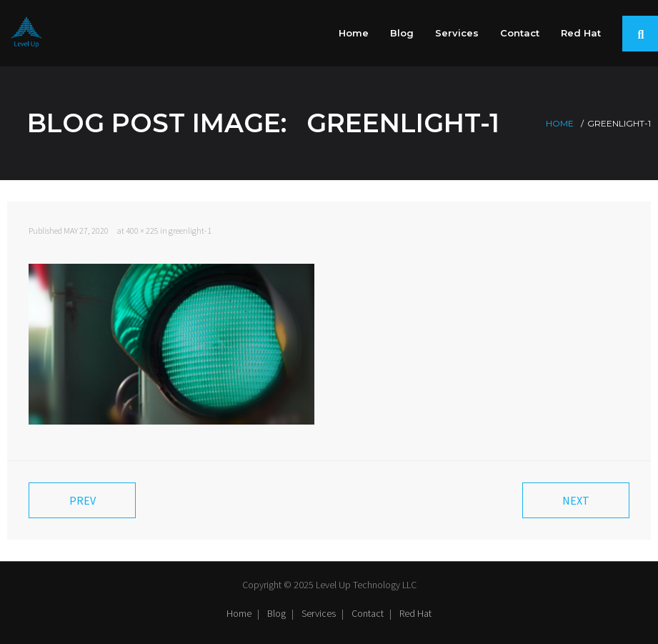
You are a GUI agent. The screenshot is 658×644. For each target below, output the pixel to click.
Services (319, 613)
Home (560, 123)
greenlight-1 (190, 231)
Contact (368, 613)
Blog (276, 613)
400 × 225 (142, 231)
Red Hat (415, 613)
